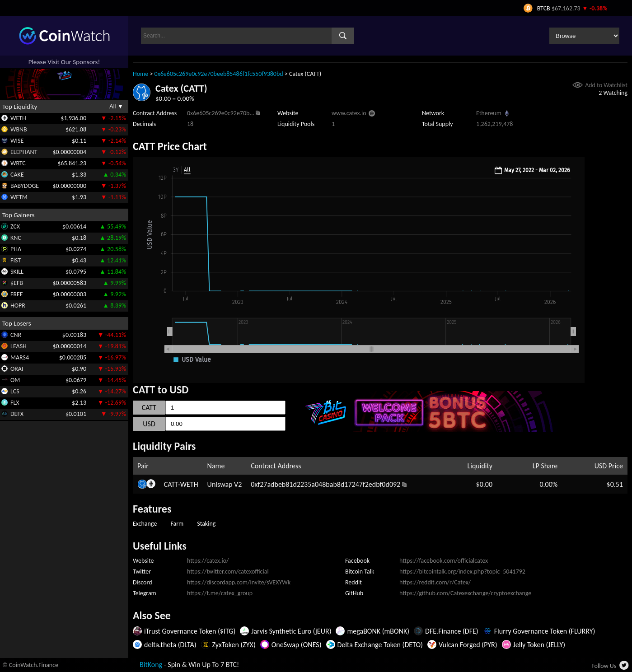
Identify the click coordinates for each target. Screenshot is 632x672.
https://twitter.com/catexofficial (228, 572)
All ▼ (116, 106)
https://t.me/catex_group (220, 593)
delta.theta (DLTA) (170, 645)
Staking (206, 524)
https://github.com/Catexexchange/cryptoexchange (465, 593)
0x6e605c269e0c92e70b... (221, 113)
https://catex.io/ (208, 561)
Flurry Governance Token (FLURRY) (545, 631)
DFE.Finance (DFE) (452, 631)
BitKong (151, 665)
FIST (16, 260)
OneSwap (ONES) (297, 645)
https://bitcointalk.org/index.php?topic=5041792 (462, 572)
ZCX (15, 226)
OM (15, 380)
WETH (18, 118)
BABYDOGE (25, 186)
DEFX (17, 414)
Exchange (145, 524)
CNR (16, 335)
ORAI (17, 369)
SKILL (17, 272)
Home (140, 74)
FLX (15, 403)
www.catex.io (349, 113)
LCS (15, 391)
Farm (177, 524)
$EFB (17, 283)
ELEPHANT (24, 152)
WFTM (19, 197)
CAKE (17, 175)
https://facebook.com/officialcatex (444, 561)
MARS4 (20, 357)
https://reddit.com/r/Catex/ (435, 582)
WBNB (19, 129)
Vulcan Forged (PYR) (468, 645)
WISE (17, 141)
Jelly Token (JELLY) (539, 645)
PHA (16, 249)
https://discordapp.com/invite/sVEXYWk (239, 582)
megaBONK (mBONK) (378, 631)
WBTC (18, 163)
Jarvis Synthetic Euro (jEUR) (291, 631)
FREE (17, 294)
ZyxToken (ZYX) (234, 645)
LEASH (19, 346)
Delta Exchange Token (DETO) (380, 645)
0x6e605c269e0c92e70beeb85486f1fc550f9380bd (219, 74)
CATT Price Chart (170, 146)
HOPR (18, 306)
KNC (16, 238)
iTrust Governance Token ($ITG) (190, 631)
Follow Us (604, 666)
